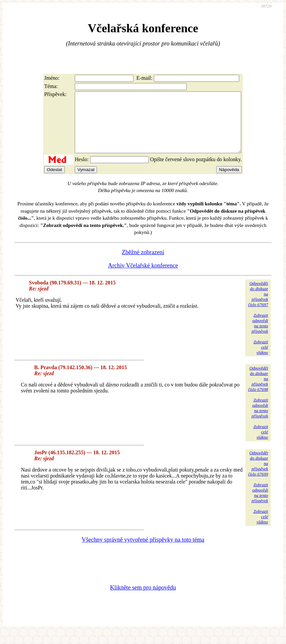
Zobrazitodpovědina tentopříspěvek (260, 335)
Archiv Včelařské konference (143, 277)
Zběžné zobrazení (143, 264)
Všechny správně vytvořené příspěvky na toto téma (143, 552)
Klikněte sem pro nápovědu (143, 599)
